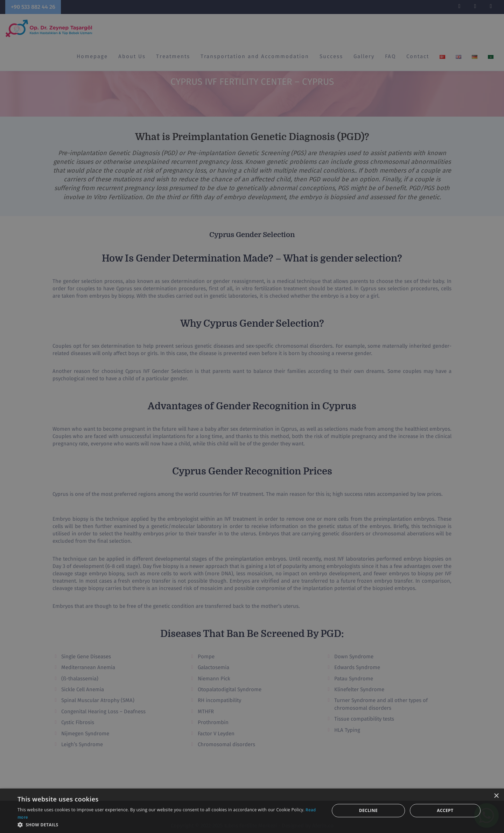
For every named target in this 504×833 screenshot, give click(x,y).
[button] (169, 824)
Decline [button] (368, 810)
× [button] (496, 796)
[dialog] (252, 416)
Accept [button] (445, 810)
